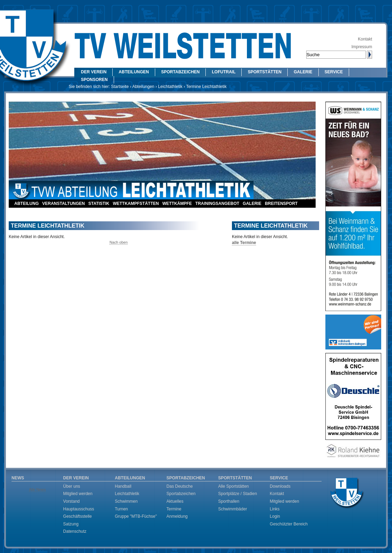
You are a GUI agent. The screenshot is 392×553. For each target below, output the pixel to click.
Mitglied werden (78, 494)
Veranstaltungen (63, 204)
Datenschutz (75, 531)
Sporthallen (229, 501)
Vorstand (71, 501)
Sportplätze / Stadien (237, 494)
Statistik (99, 204)
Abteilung (27, 204)
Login (275, 516)
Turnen (121, 509)
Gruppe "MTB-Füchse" (136, 516)
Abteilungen (134, 72)
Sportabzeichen (180, 72)
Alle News (37, 489)
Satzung (71, 524)
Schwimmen (126, 501)
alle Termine (244, 243)
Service (334, 72)
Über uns (72, 486)
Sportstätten (265, 72)
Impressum (362, 47)
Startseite (120, 87)
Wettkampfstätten (136, 204)
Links (275, 509)
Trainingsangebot (217, 204)
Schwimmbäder (232, 509)
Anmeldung (177, 516)
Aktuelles (175, 501)
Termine (174, 509)
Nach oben (119, 242)
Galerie (303, 72)
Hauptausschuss (79, 509)
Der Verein (94, 72)
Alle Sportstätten (233, 486)
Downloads (280, 486)
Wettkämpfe (177, 204)
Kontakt (365, 39)
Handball (123, 486)
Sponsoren (94, 80)
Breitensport (281, 204)
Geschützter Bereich (289, 524)
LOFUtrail (224, 72)
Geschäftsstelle (77, 516)
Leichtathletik (170, 87)
